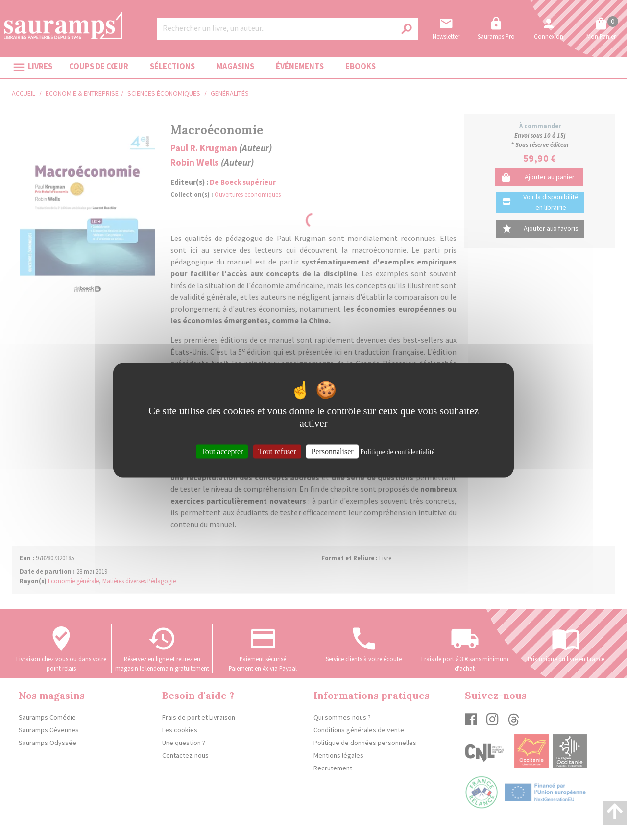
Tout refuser (277, 451)
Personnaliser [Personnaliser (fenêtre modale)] (332, 451)
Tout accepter (222, 451)
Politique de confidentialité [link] (397, 452)
